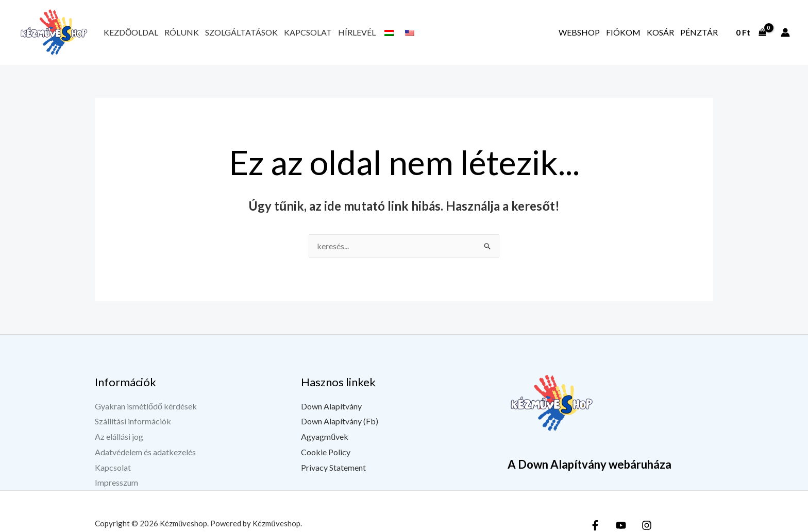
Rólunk (182, 32)
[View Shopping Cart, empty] (751, 32)
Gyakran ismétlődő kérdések (146, 406)
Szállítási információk (133, 421)
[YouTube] (621, 525)
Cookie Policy (326, 452)
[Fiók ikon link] (785, 32)
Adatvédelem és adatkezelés (145, 452)
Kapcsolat (308, 32)
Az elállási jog (119, 436)
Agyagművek (325, 436)
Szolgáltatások (241, 32)
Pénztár (699, 32)
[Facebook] (595, 525)
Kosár (660, 32)
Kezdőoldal (131, 32)
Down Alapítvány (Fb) (340, 421)
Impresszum (116, 482)
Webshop (579, 32)
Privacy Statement (333, 467)
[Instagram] (647, 525)
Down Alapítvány (331, 406)
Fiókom (623, 32)
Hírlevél (357, 32)
